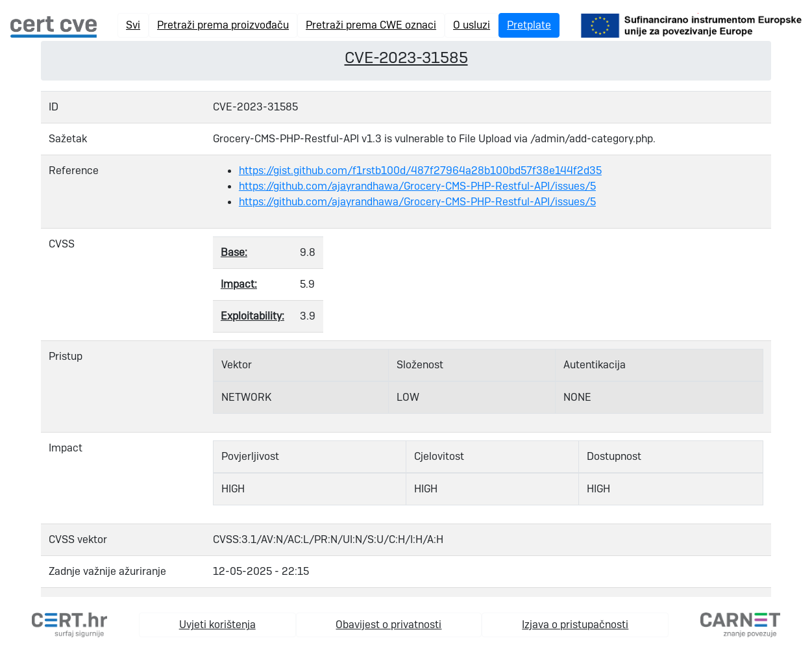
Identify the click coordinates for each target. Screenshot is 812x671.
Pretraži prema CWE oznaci (371, 25)
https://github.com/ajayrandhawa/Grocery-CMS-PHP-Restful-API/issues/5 (417, 186)
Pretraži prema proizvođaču (223, 25)
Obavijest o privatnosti (388, 625)
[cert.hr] (69, 624)
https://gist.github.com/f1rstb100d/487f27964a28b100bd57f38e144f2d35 (420, 171)
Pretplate (529, 25)
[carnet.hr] (740, 624)
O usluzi (472, 25)
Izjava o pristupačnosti (575, 625)
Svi (133, 25)
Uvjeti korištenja (217, 625)
